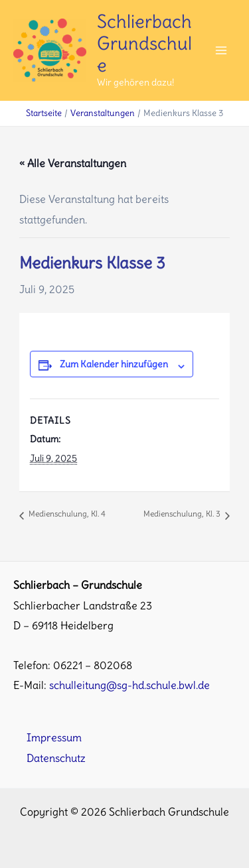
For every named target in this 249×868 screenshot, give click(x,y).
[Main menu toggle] (221, 51)
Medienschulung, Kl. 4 (66, 514)
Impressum (54, 737)
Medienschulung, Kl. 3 (183, 514)
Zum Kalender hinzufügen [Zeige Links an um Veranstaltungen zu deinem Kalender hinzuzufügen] (114, 364)
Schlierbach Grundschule (144, 43)
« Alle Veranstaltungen (73, 163)
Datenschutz (56, 758)
